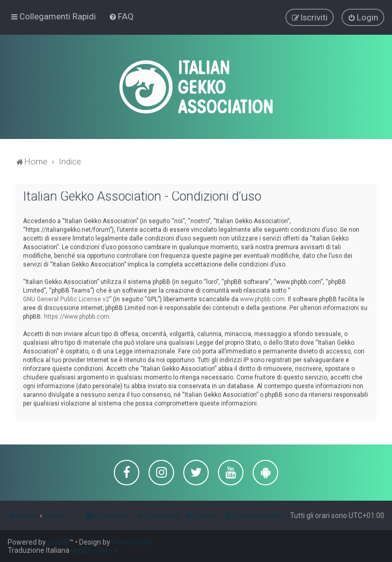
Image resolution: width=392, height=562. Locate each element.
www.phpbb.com (262, 299)
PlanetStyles (132, 542)
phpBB (58, 542)
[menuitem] (121, 16)
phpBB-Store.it (95, 550)
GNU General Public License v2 (66, 299)
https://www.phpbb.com (77, 316)
